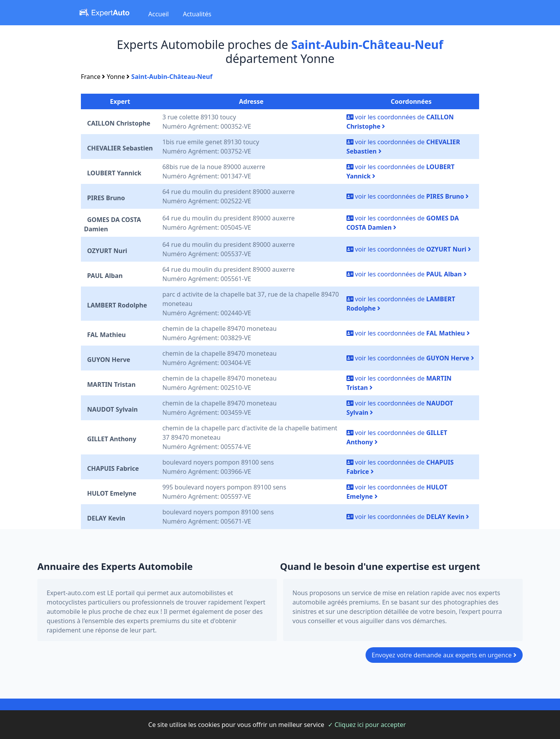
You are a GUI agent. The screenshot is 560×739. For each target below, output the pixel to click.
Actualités (197, 14)
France (91, 77)
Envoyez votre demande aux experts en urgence (444, 655)
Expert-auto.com (71, 593)
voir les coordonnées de (408, 196)
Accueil (158, 14)
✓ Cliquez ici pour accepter (367, 725)
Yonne (116, 77)
